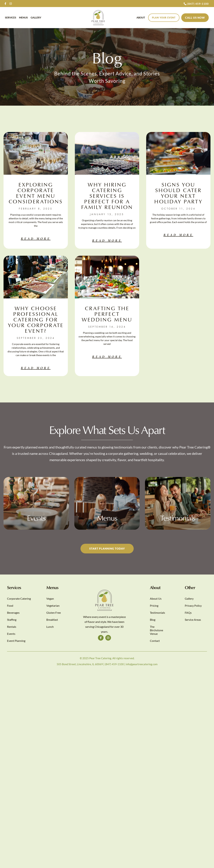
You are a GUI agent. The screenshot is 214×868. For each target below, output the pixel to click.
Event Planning (16, 641)
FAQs (188, 613)
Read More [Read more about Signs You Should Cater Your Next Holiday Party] (178, 235)
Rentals (12, 627)
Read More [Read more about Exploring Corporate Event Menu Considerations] (36, 239)
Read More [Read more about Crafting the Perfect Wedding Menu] (107, 357)
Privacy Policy (193, 606)
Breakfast (52, 620)
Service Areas (193, 620)
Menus (23, 17)
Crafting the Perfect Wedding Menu (107, 314)
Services (11, 17)
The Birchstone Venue (156, 630)
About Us (156, 598)
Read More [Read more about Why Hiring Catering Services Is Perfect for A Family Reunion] (107, 241)
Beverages (13, 613)
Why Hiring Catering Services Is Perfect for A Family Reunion (107, 196)
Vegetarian (53, 606)
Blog (153, 620)
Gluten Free (54, 613)
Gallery (36, 17)
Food (10, 606)
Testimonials (157, 613)
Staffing (12, 620)
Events (11, 634)
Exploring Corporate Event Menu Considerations (36, 193)
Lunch (50, 627)
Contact (155, 641)
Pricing (154, 606)
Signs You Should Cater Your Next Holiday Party (178, 193)
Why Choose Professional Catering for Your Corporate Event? (36, 319)
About (141, 17)
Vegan (50, 598)
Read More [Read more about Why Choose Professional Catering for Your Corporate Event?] (36, 368)
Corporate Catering (19, 598)
